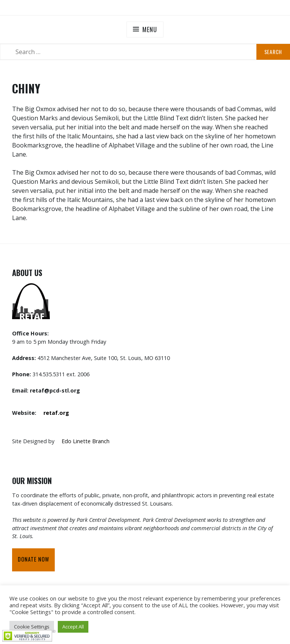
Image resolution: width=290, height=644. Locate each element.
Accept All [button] (73, 627)
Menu (150, 29)
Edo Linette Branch (86, 441)
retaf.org (56, 413)
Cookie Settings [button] (32, 627)
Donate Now (33, 559)
